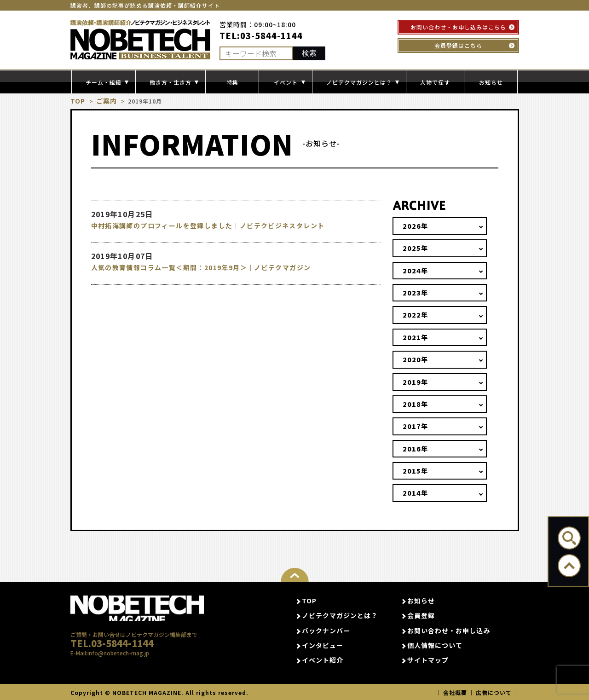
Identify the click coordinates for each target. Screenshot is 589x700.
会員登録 (421, 615)
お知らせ (491, 82)
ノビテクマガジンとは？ (340, 615)
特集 (232, 82)
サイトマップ (428, 660)
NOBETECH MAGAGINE (138, 611)
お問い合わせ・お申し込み (449, 630)
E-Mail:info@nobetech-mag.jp (110, 666)
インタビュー (323, 645)
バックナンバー (326, 630)
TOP (77, 101)
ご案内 (104, 101)
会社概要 (455, 692)
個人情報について (435, 645)
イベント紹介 (323, 660)
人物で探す (435, 82)
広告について (494, 692)
